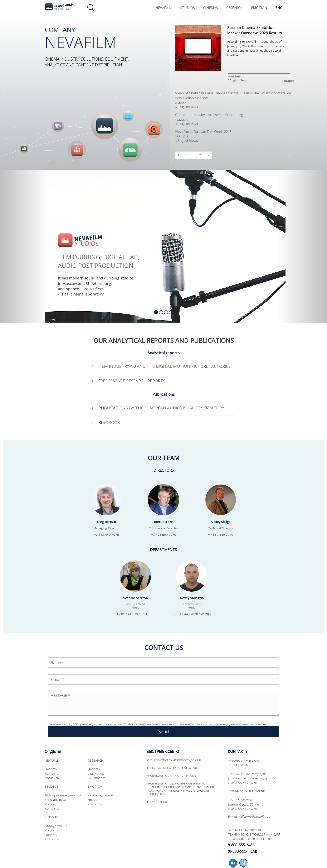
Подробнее (291, 81)
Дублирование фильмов (63, 795)
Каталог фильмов (101, 795)
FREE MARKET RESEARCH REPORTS (132, 381)
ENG (279, 8)
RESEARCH (235, 8)
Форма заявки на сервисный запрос (172, 768)
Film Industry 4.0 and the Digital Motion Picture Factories (165, 366)
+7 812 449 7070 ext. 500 (135, 614)
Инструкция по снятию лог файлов (172, 776)
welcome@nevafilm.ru (254, 816)
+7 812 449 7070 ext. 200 (192, 614)
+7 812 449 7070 (106, 535)
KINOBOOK (109, 422)
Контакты (52, 773)
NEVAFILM (164, 8)
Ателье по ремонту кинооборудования (174, 760)
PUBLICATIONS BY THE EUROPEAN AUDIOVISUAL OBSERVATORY (161, 408)
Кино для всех (55, 799)
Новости (51, 769)
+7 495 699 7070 (163, 535)
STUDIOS (187, 8)
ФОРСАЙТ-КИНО (157, 802)
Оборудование (56, 826)
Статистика (96, 773)
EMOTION (259, 8)
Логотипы (52, 778)
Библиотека (97, 778)
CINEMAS (211, 8)
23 (201, 155)
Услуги (50, 804)
